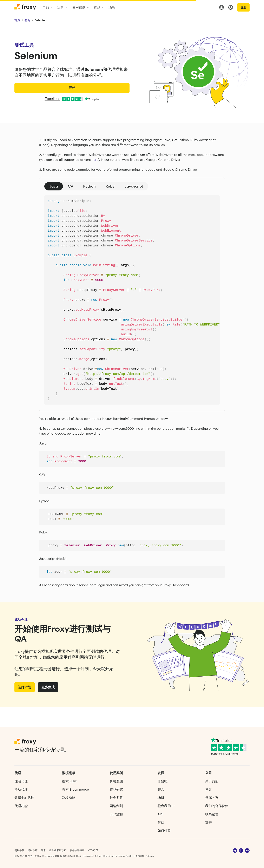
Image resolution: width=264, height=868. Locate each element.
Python (89, 186)
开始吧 (163, 781)
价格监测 (116, 781)
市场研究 (116, 789)
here (95, 160)
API (160, 814)
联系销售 (212, 814)
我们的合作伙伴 (217, 806)
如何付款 (164, 831)
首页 (17, 20)
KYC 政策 (93, 850)
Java (54, 186)
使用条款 (19, 850)
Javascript (134, 186)
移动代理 (21, 789)
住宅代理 (21, 781)
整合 (27, 20)
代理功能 (21, 806)
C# (71, 186)
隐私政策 (33, 850)
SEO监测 (116, 814)
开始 (72, 88)
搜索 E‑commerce (75, 789)
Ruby (110, 186)
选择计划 (25, 707)
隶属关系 (212, 798)
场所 (161, 798)
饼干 (43, 850)
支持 (209, 822)
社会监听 (116, 798)
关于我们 (212, 781)
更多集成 (48, 707)
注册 (243, 7)
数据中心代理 (24, 798)
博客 (209, 789)
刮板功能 (69, 798)
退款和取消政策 (58, 850)
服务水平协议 (77, 850)
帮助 (161, 822)
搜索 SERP (70, 781)
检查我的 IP (166, 806)
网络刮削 (116, 806)
